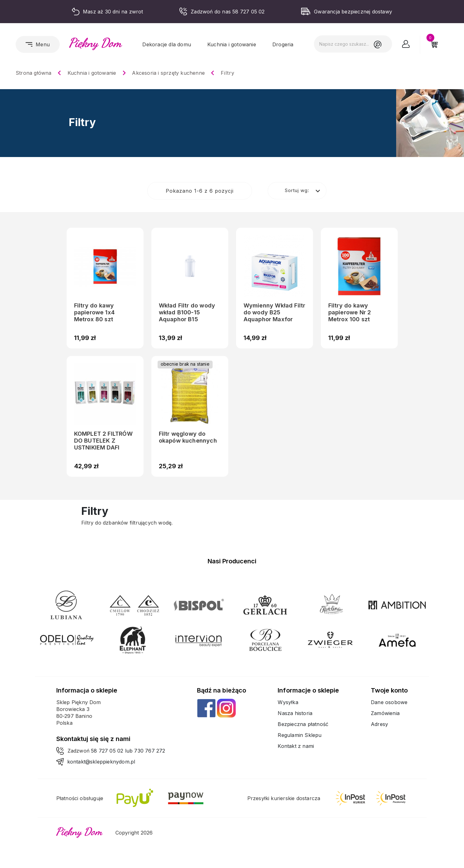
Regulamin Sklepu (300, 735)
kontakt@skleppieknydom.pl (101, 762)
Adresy (379, 724)
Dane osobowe (389, 702)
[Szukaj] (353, 44)
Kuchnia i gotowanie (232, 44)
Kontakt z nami (296, 746)
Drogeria (283, 44)
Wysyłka (288, 702)
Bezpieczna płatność (303, 724)
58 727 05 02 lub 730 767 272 (128, 751)
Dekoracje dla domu (167, 44)
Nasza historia (295, 713)
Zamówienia (385, 713)
